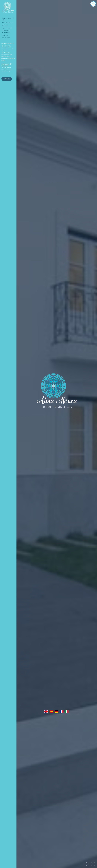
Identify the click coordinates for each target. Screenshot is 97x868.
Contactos (6, 38)
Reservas (5, 35)
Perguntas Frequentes (6, 32)
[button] (88, 864)
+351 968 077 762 (7, 55)
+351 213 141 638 (8, 49)
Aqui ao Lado (7, 28)
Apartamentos (7, 23)
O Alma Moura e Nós (8, 19)
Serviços (5, 25)
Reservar (7, 79)
